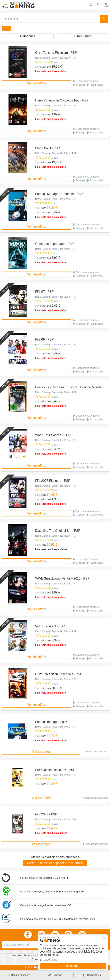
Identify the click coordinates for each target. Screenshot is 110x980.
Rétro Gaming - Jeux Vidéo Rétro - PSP (56, 58)
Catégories (28, 36)
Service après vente (35, 955)
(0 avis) (55, 62)
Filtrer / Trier (82, 36)
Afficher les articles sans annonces (55, 857)
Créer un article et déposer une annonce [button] (55, 863)
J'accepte (73, 966)
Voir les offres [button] (37, 83)
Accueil (17, 955)
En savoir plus (48, 960)
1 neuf (38, 208)
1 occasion (41, 67)
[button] (7, 28)
